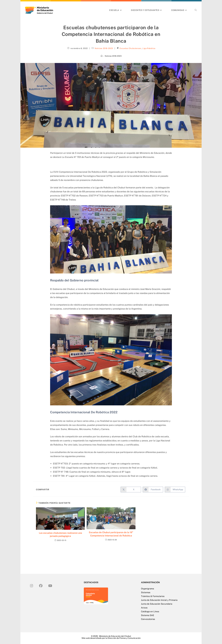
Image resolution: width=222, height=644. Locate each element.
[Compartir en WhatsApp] (175, 490)
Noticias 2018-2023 (104, 48)
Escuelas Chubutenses (130, 48)
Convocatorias (148, 619)
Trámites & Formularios (153, 596)
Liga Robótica (149, 48)
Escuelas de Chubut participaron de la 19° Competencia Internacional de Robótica (111, 534)
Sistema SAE (148, 615)
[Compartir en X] (131, 490)
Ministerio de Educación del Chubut (115, 636)
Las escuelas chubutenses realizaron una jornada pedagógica (60, 535)
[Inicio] (102, 56)
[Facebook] (41, 586)
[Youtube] (50, 586)
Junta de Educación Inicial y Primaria (159, 600)
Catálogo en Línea (150, 611)
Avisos (144, 608)
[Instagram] (31, 586)
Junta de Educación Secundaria (157, 604)
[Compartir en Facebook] (153, 490)
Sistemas (146, 592)
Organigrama (147, 589)
